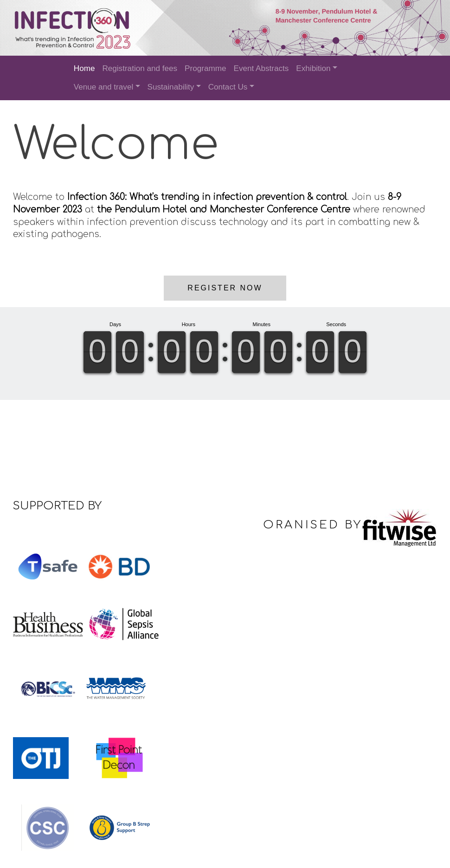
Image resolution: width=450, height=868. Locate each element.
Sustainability (171, 87)
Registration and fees (140, 68)
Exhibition (313, 68)
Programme (205, 68)
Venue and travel (103, 87)
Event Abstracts (261, 68)
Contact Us (228, 87)
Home (84, 68)
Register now (225, 287)
